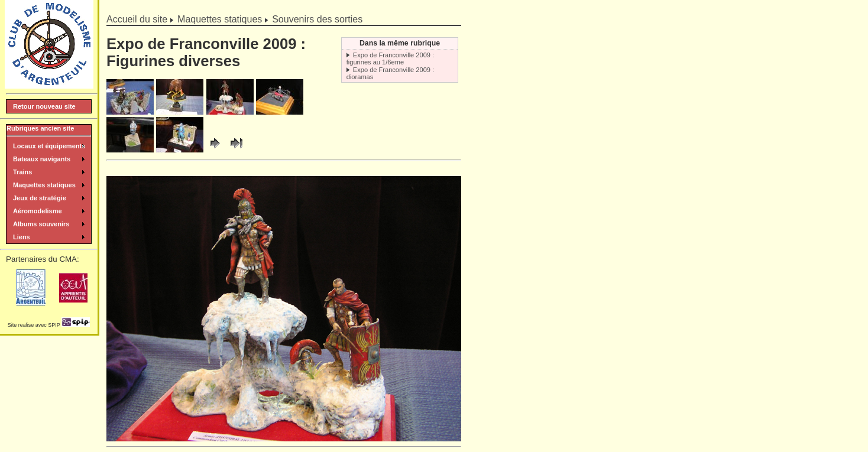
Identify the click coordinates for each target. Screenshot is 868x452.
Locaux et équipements (49, 146)
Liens (22, 237)
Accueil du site (137, 19)
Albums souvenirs (41, 224)
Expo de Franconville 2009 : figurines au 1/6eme (390, 58)
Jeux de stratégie (40, 198)
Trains (22, 172)
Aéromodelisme (38, 211)
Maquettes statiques (220, 19)
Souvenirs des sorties (317, 19)
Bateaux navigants (42, 159)
